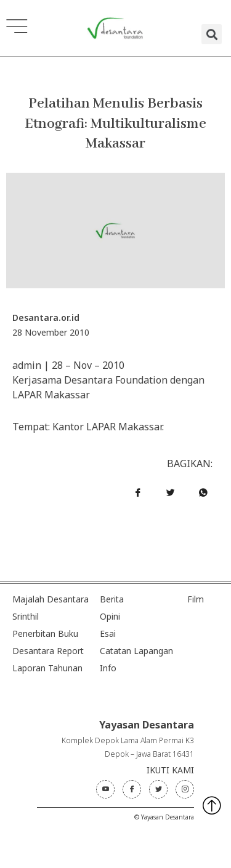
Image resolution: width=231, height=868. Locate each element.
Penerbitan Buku (45, 633)
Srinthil (26, 616)
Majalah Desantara (51, 599)
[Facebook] (132, 789)
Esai (108, 633)
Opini (110, 616)
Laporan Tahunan (47, 668)
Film (196, 599)
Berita (112, 599)
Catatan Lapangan (136, 651)
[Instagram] (185, 789)
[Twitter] (158, 789)
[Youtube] (105, 789)
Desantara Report (48, 651)
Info (108, 668)
